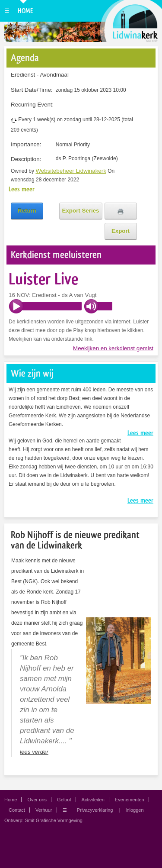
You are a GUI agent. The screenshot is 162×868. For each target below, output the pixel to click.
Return (27, 211)
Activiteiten (93, 800)
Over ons (37, 800)
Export (121, 231)
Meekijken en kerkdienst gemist (113, 348)
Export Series (81, 211)
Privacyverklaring (95, 810)
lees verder (34, 752)
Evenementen (130, 800)
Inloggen (18, 27)
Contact (17, 810)
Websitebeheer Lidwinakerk (71, 171)
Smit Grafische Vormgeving (54, 820)
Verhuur (44, 810)
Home (25, 11)
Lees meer (22, 189)
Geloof (64, 800)
